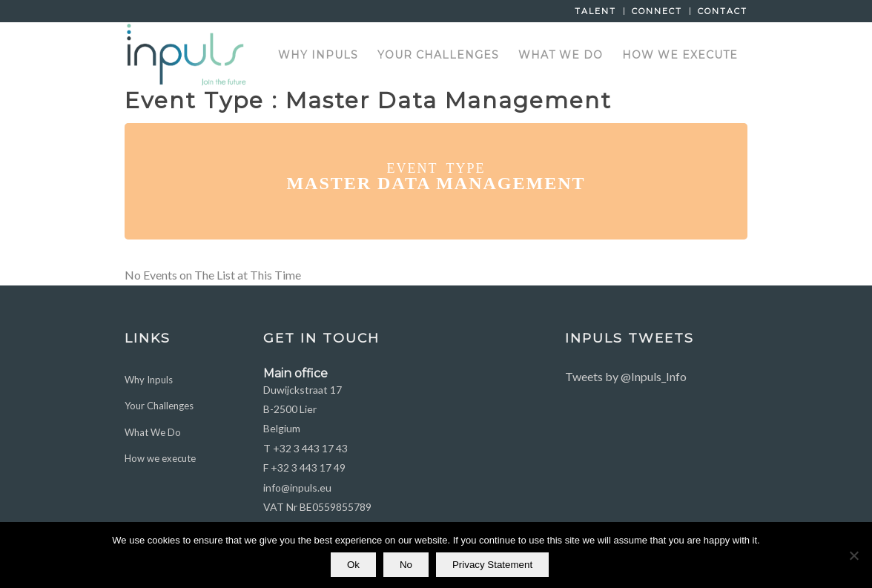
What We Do (153, 432)
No (406, 565)
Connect (657, 11)
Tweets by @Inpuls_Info (626, 376)
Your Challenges (159, 406)
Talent (595, 11)
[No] (853, 555)
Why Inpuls (149, 380)
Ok (353, 565)
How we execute (160, 458)
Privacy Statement (492, 565)
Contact (723, 11)
